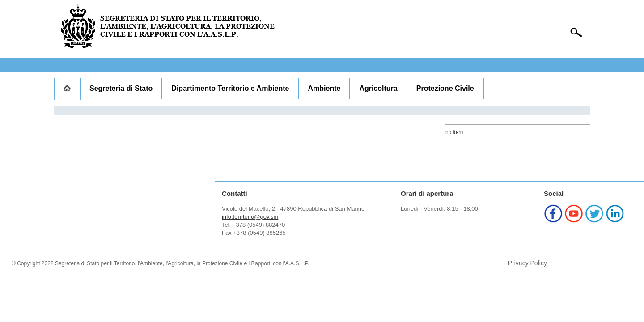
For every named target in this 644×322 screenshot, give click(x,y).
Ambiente (324, 88)
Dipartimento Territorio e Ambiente (230, 88)
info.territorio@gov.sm (250, 217)
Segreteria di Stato (121, 88)
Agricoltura (378, 88)
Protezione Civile (445, 88)
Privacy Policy (527, 263)
